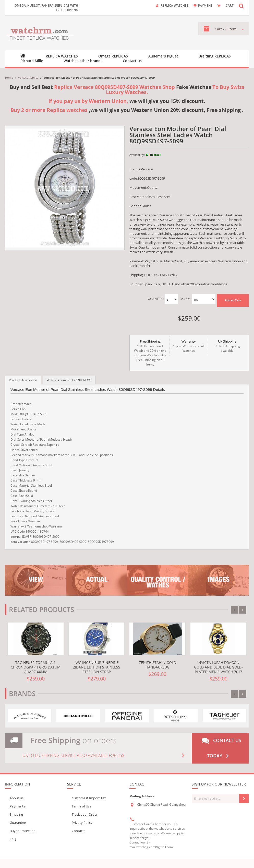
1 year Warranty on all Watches (189, 346)
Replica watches (174, 5)
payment (205, 5)
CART (230, 5)
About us (17, 798)
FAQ (13, 839)
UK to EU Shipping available (227, 346)
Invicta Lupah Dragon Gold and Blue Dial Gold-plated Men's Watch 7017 (218, 667)
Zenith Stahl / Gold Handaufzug (158, 665)
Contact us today (221, 748)
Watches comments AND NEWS (69, 380)
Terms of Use (82, 806)
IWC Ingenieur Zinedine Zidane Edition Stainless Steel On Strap (97, 667)
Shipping (16, 814)
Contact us (132, 61)
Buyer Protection (23, 831)
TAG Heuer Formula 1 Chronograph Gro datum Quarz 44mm (36, 667)
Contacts (78, 831)
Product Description (23, 380)
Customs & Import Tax (89, 798)
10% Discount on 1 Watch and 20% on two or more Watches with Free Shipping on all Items (150, 353)
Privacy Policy (82, 823)
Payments (17, 806)
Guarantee (18, 823)
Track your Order (85, 814)
